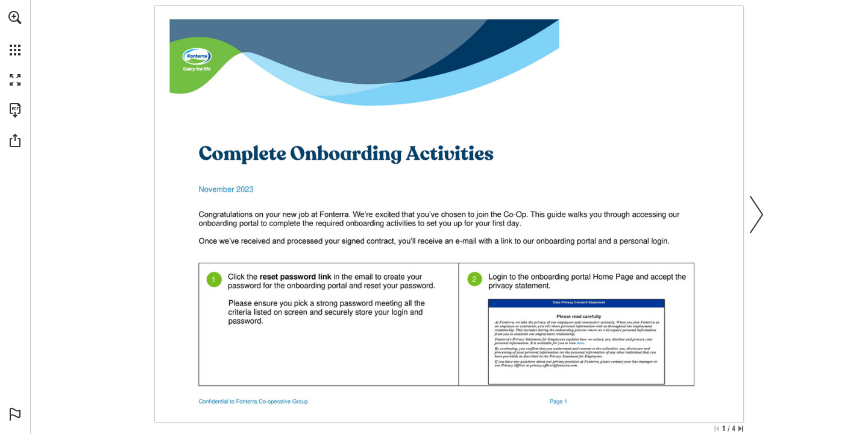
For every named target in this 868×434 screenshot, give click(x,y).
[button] (15, 17)
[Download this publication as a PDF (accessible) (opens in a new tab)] (15, 110)
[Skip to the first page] (717, 429)
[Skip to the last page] (741, 429)
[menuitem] (15, 33)
